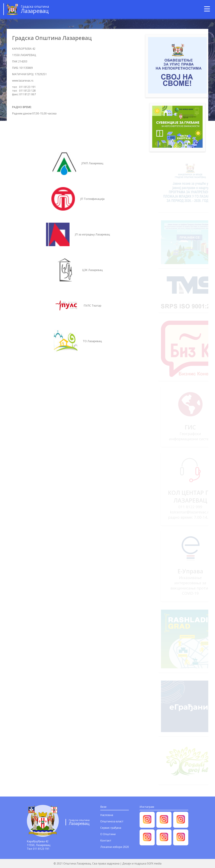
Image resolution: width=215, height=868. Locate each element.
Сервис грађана (111, 828)
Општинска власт (112, 821)
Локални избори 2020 (115, 847)
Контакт (106, 840)
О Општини (108, 834)
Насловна (107, 815)
